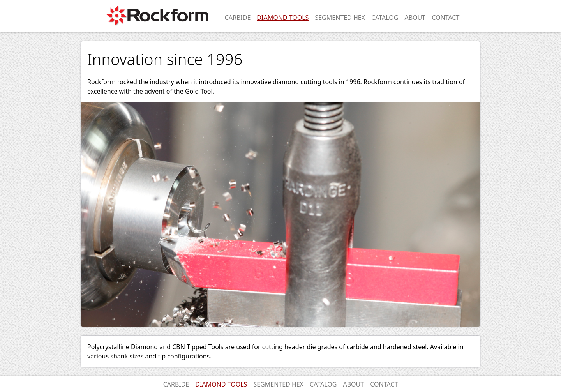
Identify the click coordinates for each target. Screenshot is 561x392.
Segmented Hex (340, 18)
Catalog (385, 18)
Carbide (238, 18)
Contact (445, 18)
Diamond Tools (283, 18)
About (415, 18)
